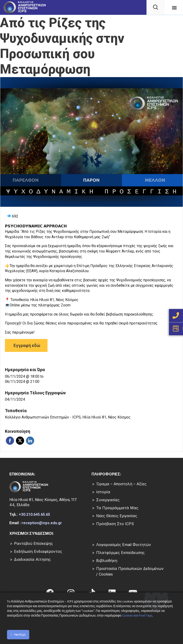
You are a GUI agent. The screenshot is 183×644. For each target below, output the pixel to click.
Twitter (20, 441)
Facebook (10, 441)
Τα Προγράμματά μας (117, 508)
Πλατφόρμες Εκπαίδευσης (120, 553)
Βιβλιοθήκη (107, 561)
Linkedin (30, 441)
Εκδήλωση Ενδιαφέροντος (38, 551)
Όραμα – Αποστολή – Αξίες (121, 484)
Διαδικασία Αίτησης (32, 559)
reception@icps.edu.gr (42, 523)
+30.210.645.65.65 (34, 514)
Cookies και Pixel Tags (137, 616)
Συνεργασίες (108, 500)
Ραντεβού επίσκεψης (33, 543)
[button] (174, 7)
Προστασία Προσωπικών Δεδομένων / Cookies (130, 571)
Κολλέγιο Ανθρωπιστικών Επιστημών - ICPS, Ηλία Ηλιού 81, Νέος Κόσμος (68, 417)
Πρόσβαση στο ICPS (115, 524)
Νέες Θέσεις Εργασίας (117, 516)
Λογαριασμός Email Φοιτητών (124, 545)
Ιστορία (103, 492)
